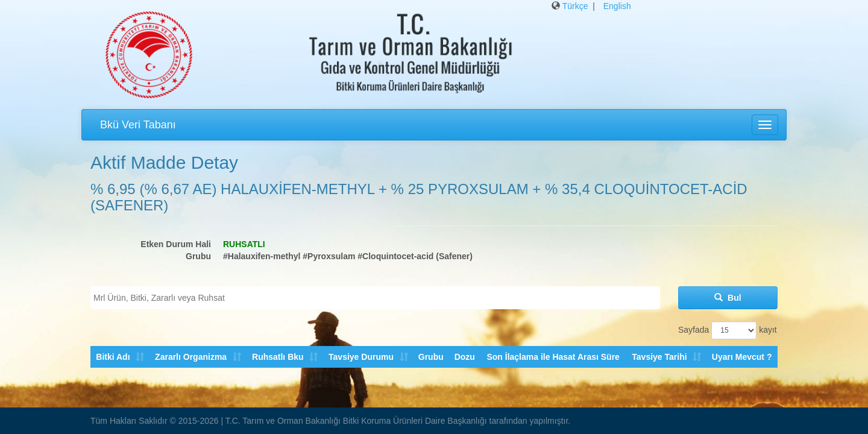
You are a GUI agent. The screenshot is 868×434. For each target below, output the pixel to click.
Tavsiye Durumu (360, 357)
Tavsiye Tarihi (659, 357)
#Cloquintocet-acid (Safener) (415, 256)
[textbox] (378, 298)
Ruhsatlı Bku (277, 357)
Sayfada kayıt (728, 330)
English (617, 6)
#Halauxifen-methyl (262, 256)
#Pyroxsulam (329, 256)
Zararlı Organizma (191, 357)
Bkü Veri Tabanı (138, 125)
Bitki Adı (113, 357)
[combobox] (375, 298)
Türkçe (575, 6)
